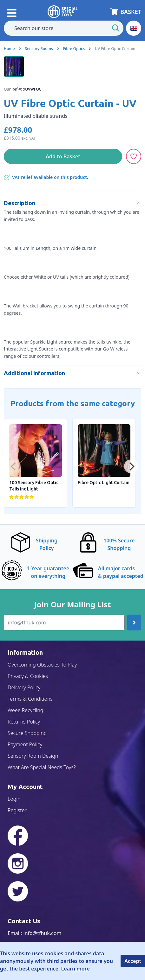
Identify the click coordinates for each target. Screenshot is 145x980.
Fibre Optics (74, 49)
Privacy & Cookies (28, 676)
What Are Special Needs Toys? (42, 767)
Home (9, 49)
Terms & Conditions (30, 699)
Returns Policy (24, 722)
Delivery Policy (24, 687)
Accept (133, 961)
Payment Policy (25, 744)
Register (17, 810)
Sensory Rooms (39, 49)
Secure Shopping (27, 733)
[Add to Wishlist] (134, 156)
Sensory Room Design (33, 756)
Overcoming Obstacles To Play (42, 665)
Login (14, 799)
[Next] (131, 466)
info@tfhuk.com (43, 933)
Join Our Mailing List (72, 604)
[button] (134, 28)
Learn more (76, 969)
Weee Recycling (25, 710)
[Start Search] (116, 28)
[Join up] (134, 623)
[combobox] (64, 28)
